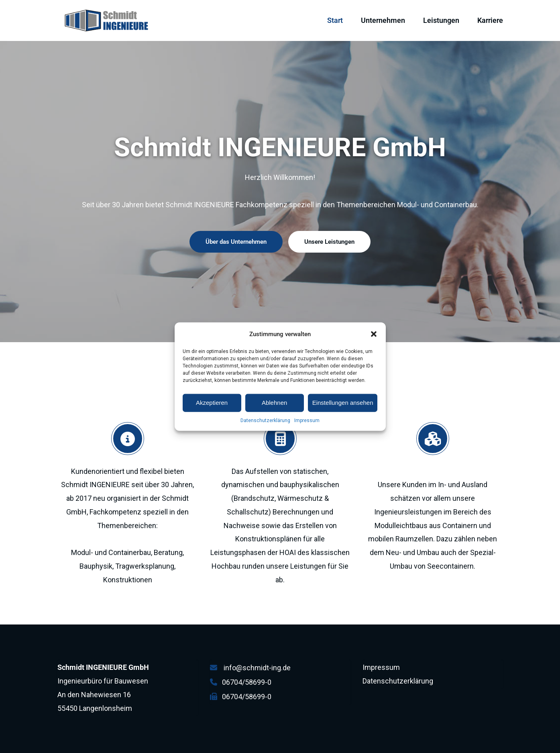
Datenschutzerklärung (265, 433)
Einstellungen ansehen (343, 415)
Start (335, 20)
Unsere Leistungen (329, 242)
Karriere (490, 20)
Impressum (307, 433)
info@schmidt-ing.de (257, 668)
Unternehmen (383, 20)
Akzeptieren (212, 415)
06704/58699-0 (247, 682)
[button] (374, 346)
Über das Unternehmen (236, 242)
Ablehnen (274, 415)
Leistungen (441, 20)
